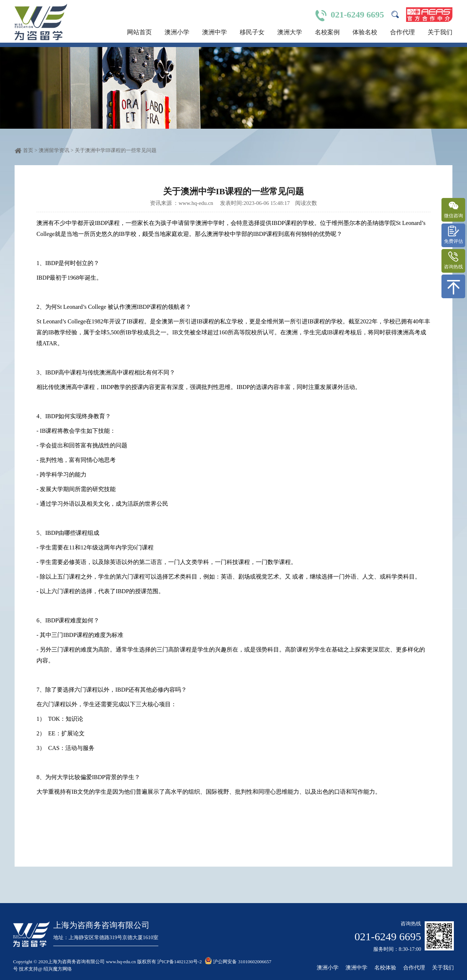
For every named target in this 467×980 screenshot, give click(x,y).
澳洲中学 (215, 32)
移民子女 (252, 32)
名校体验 (384, 968)
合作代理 (402, 32)
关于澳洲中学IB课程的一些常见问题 (116, 150)
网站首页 (139, 32)
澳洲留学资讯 (55, 150)
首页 (28, 150)
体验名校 (365, 32)
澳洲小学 (177, 32)
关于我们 (440, 32)
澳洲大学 (290, 32)
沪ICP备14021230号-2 (181, 962)
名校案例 (327, 32)
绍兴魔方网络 (59, 969)
